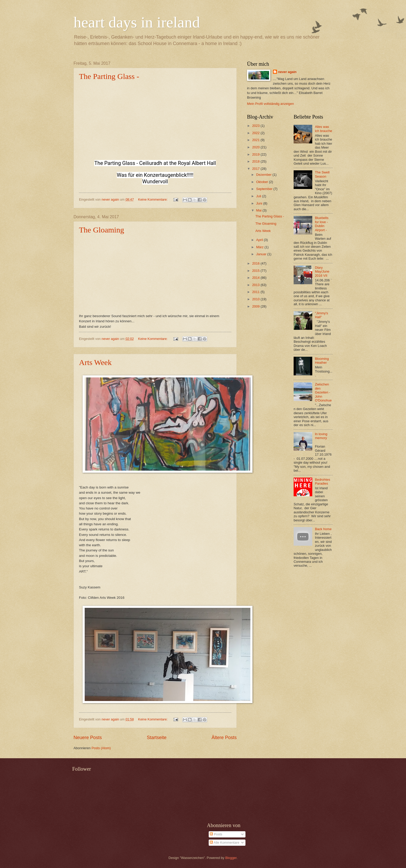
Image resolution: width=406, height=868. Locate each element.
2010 (256, 299)
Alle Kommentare (224, 843)
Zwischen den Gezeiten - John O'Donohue (323, 392)
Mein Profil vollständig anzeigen (270, 104)
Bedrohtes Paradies (322, 482)
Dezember (264, 175)
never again (287, 72)
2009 (256, 306)
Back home (323, 529)
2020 (256, 147)
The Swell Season (322, 174)
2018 (256, 161)
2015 (256, 271)
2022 (256, 133)
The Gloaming (102, 230)
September (265, 189)
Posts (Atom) (101, 748)
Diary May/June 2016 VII (322, 272)
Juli (259, 196)
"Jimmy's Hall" (321, 315)
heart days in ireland (137, 22)
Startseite (157, 738)
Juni (260, 203)
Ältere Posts (224, 738)
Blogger (231, 858)
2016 (256, 263)
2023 (256, 126)
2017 (256, 169)
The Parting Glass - (109, 76)
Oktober (262, 182)
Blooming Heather (322, 361)
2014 (256, 278)
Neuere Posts (88, 738)
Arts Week (95, 362)
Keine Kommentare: (153, 199)
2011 (256, 292)
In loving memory (321, 436)
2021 (256, 140)
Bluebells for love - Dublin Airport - (322, 224)
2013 (256, 285)
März (260, 247)
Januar (262, 254)
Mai (259, 210)
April (260, 240)
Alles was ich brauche (324, 129)
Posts (216, 834)
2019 (256, 154)
